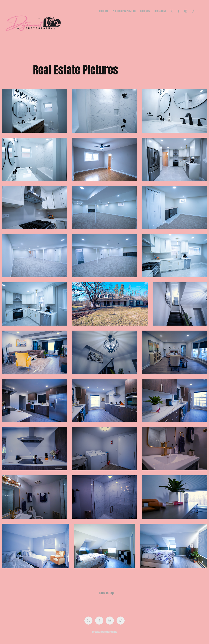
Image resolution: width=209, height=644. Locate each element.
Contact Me (160, 11)
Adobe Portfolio (110, 632)
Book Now (145, 11)
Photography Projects (124, 11)
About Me (103, 11)
